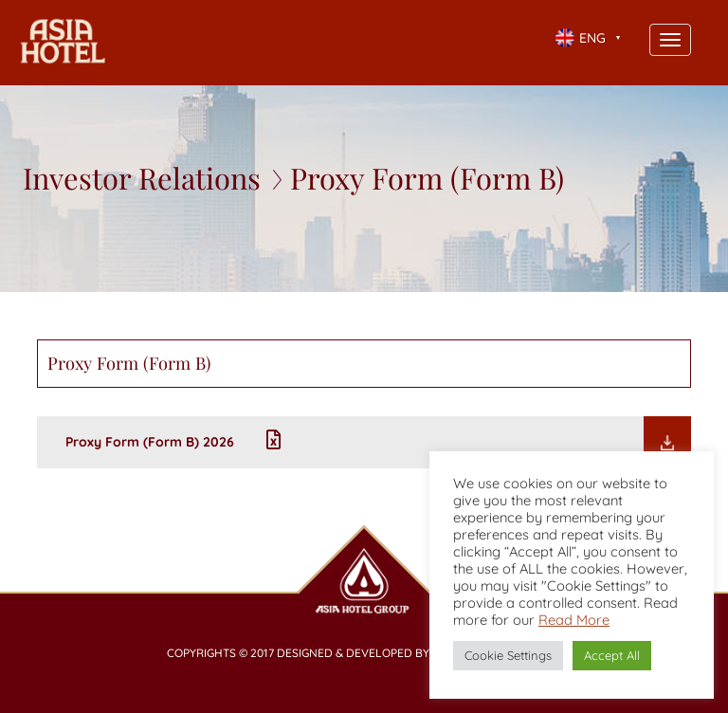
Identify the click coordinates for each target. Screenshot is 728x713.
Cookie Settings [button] (508, 655)
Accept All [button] (612, 655)
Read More (574, 620)
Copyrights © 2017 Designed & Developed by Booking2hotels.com (364, 653)
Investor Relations (142, 178)
